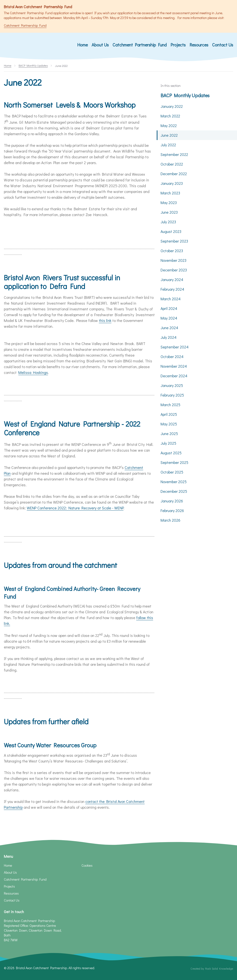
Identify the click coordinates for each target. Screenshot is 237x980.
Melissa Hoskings (33, 372)
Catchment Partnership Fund (25, 25)
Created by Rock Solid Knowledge (212, 968)
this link (105, 320)
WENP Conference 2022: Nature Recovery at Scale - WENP (75, 508)
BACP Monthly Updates (185, 95)
